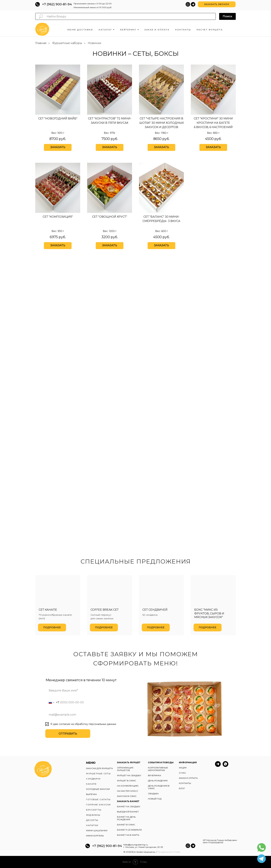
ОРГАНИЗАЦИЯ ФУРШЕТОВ (125, 769)
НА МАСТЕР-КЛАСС (128, 791)
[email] (85, 715)
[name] (85, 690)
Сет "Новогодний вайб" (58, 118)
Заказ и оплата (157, 30)
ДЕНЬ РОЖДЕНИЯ (158, 781)
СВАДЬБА (153, 794)
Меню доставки (80, 30)
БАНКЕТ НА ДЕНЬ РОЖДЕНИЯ (126, 818)
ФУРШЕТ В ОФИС (127, 781)
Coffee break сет (105, 610)
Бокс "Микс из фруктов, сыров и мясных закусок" (209, 613)
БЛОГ (182, 788)
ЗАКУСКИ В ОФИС (127, 796)
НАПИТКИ (92, 825)
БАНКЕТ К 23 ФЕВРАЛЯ (129, 830)
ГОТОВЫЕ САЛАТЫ (98, 799)
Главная (41, 43)
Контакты (183, 30)
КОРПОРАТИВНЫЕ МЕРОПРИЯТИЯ (158, 769)
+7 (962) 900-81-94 (57, 4)
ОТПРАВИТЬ (68, 734)
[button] (217, 4)
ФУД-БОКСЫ (93, 815)
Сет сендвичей (155, 610)
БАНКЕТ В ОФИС (126, 825)
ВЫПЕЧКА (91, 794)
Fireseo (177, 852)
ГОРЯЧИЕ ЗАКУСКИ (98, 805)
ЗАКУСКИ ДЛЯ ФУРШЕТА (99, 768)
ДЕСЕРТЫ (92, 820)
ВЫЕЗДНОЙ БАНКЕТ (128, 812)
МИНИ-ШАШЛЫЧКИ (97, 830)
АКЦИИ (183, 768)
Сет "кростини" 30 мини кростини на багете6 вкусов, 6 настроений (213, 123)
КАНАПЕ (91, 784)
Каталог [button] (105, 30)
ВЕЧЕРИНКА (155, 775)
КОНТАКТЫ (185, 783)
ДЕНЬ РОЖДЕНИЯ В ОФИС (159, 787)
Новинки (95, 43)
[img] (161, 90)
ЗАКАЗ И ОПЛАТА (188, 778)
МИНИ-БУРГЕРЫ (95, 836)
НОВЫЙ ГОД (155, 799)
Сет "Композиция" (58, 217)
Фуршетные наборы (67, 43)
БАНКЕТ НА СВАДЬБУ (129, 806)
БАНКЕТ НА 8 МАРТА (128, 835)
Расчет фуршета (210, 30)
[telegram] (218, 766)
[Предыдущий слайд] (7, 605)
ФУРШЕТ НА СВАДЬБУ (129, 775)
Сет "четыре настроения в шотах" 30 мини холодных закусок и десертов (162, 123)
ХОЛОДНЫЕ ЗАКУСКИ (98, 789)
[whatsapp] (225, 766)
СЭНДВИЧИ (93, 779)
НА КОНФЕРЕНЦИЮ (128, 786)
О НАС (182, 773)
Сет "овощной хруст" (110, 217)
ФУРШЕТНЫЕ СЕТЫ (98, 774)
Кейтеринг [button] (128, 30)
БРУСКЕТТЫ (94, 810)
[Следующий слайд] (264, 605)
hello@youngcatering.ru (136, 845)
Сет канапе (48, 610)
